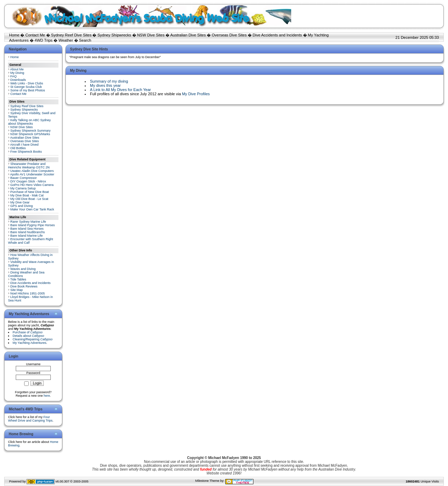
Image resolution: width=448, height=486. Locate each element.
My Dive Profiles (196, 94)
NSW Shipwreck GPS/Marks (30, 134)
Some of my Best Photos (28, 90)
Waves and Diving (23, 269)
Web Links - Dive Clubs (27, 83)
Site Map (17, 290)
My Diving (17, 73)
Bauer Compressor (24, 178)
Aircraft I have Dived (24, 145)
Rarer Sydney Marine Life (28, 222)
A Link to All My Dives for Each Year (120, 90)
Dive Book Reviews (24, 286)
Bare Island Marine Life (27, 236)
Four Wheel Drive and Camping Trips (30, 419)
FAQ (14, 76)
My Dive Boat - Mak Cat (27, 195)
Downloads (18, 80)
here (47, 396)
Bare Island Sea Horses (27, 229)
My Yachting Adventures (29, 343)
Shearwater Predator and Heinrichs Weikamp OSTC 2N (29, 166)
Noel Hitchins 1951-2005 (28, 293)
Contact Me (35, 35)
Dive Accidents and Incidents (277, 35)
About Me (17, 69)
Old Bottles (18, 148)
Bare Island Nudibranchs (28, 232)
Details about (28, 336)
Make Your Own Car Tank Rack (32, 209)
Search (85, 40)
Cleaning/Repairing (33, 339)
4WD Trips (44, 40)
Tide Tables (18, 279)
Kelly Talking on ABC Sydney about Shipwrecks (29, 122)
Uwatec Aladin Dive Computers (32, 171)
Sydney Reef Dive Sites (71, 35)
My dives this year (105, 85)
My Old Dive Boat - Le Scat (30, 199)
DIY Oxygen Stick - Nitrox (28, 181)
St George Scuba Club (26, 87)
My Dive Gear (20, 202)
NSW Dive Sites (151, 35)
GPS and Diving (22, 206)
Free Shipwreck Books (26, 152)
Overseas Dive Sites (229, 35)
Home (14, 35)
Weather (66, 40)
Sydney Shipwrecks (114, 35)
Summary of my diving (109, 81)
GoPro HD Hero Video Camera (32, 185)
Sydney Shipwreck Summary (31, 131)
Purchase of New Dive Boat (30, 192)
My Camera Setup (23, 188)
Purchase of (28, 332)
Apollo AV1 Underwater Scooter (32, 174)
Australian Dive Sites (188, 35)
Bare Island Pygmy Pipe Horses (33, 225)
